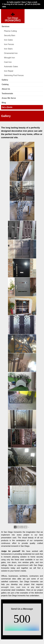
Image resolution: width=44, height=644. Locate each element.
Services (6, 26)
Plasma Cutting (10, 31)
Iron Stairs (8, 49)
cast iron (21, 587)
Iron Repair (9, 71)
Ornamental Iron (11, 53)
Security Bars (10, 35)
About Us (6, 89)
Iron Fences (9, 44)
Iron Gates (8, 40)
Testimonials (7, 94)
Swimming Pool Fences (14, 75)
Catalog (5, 84)
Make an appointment (18, 565)
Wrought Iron (9, 58)
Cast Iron (8, 62)
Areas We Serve (9, 98)
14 (26, 527)
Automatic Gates (11, 67)
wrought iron (8, 587)
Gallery (5, 80)
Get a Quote (7, 107)
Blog (4, 103)
